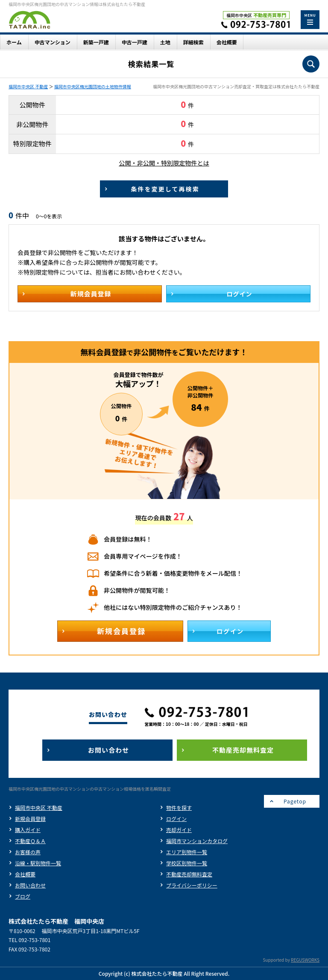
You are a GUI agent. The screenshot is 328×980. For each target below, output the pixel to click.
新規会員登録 (30, 819)
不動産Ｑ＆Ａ (30, 841)
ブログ (23, 896)
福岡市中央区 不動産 (28, 86)
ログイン (176, 819)
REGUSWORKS (305, 960)
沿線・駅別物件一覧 (38, 863)
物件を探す (179, 807)
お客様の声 (28, 852)
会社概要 (25, 874)
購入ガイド (28, 830)
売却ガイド (179, 830)
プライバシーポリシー (192, 885)
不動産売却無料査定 (189, 874)
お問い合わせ (30, 885)
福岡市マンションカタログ (197, 841)
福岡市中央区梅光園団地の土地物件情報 (93, 86)
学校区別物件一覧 (187, 863)
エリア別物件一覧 (187, 852)
